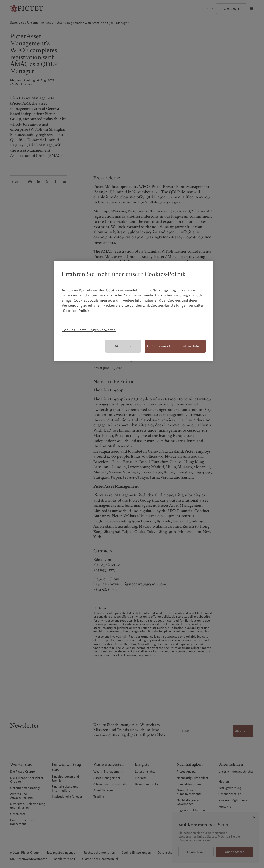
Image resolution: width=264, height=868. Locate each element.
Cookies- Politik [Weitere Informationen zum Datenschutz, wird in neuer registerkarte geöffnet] (76, 311)
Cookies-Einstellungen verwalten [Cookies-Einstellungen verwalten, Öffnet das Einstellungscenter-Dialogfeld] (89, 330)
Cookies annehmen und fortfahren (175, 346)
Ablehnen (123, 346)
